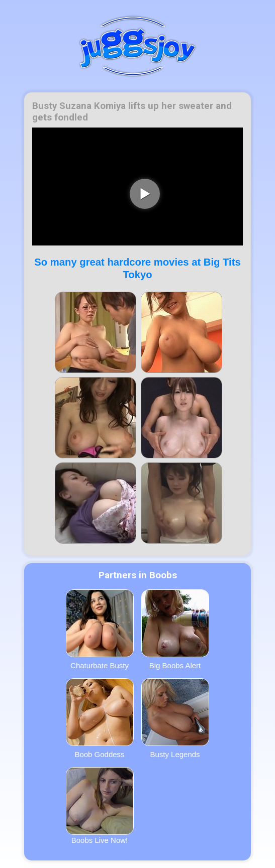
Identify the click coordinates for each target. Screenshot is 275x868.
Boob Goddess (100, 718)
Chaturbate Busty (100, 630)
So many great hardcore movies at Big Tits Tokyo (137, 268)
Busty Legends (175, 718)
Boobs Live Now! (100, 806)
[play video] (145, 194)
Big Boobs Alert (175, 630)
